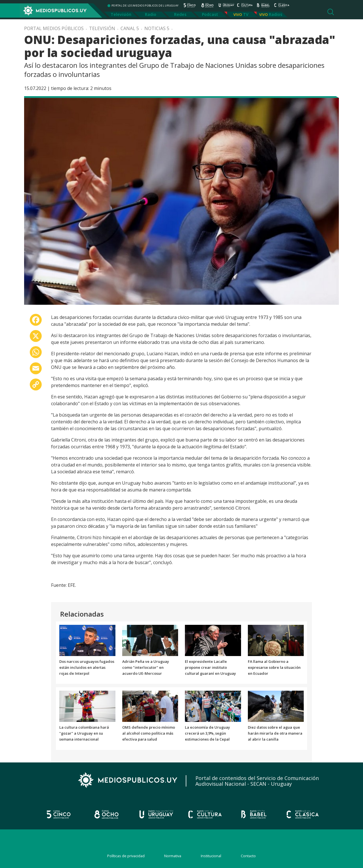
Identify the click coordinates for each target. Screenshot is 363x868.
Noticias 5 (157, 28)
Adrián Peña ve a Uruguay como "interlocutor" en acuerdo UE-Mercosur (146, 667)
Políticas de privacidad (126, 856)
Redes (180, 14)
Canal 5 (130, 28)
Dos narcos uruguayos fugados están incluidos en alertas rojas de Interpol (87, 667)
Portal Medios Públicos (54, 28)
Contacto (248, 856)
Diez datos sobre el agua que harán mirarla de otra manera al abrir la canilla (275, 733)
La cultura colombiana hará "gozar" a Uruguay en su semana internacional (84, 733)
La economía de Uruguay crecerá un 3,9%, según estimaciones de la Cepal (207, 733)
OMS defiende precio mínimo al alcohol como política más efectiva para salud (149, 733)
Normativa (173, 856)
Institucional (211, 856)
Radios (276, 14)
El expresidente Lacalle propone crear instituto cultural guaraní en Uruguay (210, 667)
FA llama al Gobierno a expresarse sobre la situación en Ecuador (274, 667)
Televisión (121, 14)
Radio (151, 14)
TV (246, 14)
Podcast (210, 14)
